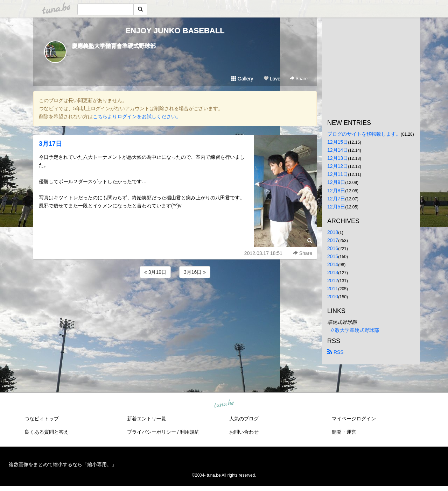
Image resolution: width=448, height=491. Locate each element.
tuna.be (224, 404)
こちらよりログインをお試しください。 (137, 116)
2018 (333, 232)
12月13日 (338, 158)
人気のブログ (244, 419)
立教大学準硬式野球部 (355, 330)
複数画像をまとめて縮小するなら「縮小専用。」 (63, 464)
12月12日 (338, 166)
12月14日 (338, 150)
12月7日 (336, 199)
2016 (333, 248)
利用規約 (190, 432)
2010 (333, 297)
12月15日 (338, 142)
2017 (333, 240)
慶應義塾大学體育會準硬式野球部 (114, 46)
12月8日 (336, 191)
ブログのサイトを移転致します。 (364, 134)
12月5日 (336, 207)
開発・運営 (344, 432)
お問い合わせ (244, 432)
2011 (333, 289)
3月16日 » (195, 272)
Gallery (242, 79)
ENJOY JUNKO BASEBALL (175, 31)
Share (299, 79)
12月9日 (336, 182)
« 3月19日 (155, 272)
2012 (333, 280)
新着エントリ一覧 (147, 419)
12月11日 (338, 174)
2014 (333, 264)
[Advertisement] (175, 298)
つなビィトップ (42, 419)
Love (272, 79)
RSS (335, 352)
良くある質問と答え (47, 432)
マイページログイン (354, 419)
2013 (333, 272)
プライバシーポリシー (152, 432)
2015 (333, 256)
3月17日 (50, 144)
